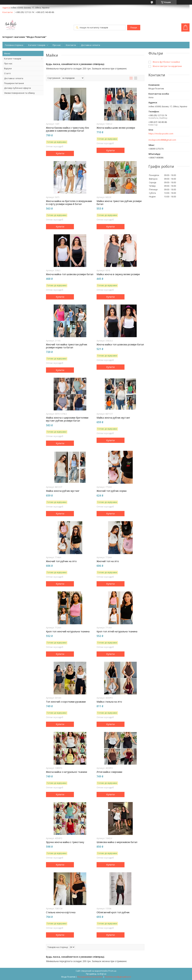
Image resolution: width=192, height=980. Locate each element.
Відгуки (8, 68)
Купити (60, 153)
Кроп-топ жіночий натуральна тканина (68, 632)
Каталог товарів (37, 45)
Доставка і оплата (90, 45)
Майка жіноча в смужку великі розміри (118, 274)
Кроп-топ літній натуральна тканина (117, 632)
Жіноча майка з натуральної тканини (67, 772)
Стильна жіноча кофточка (61, 912)
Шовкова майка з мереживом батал (117, 842)
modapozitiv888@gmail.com (162, 140)
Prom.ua (112, 971)
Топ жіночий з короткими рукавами (66, 702)
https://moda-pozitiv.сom (161, 134)
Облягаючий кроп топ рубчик (113, 912)
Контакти (71, 45)
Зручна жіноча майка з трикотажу (65, 842)
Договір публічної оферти (17, 88)
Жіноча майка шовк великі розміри (116, 128)
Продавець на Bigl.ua (96, 974)
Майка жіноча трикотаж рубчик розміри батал (119, 203)
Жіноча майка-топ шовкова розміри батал (70, 274)
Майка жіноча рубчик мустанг (113, 418)
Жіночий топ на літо (108, 561)
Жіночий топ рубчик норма (112, 491)
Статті (7, 73)
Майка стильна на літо (109, 702)
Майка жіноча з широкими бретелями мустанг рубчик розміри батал (67, 419)
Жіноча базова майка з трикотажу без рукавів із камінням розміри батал (68, 129)
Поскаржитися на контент (90, 977)
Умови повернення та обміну (19, 93)
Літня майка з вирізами (109, 772)
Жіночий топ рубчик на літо (61, 561)
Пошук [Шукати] (134, 28)
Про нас (57, 45)
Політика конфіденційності (118, 977)
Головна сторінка (14, 45)
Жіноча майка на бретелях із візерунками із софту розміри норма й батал (69, 203)
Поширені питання (14, 83)
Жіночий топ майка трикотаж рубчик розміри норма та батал (67, 346)
